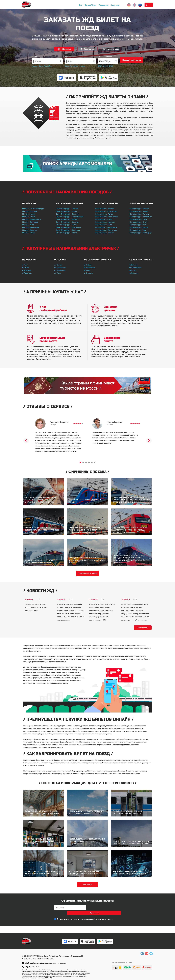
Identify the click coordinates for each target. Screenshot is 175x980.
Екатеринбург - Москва (139, 209)
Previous (26, 441)
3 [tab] (86, 462)
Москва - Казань (29, 214)
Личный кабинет (144, 5)
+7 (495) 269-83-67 (32, 967)
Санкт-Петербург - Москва (67, 209)
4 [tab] (89, 462)
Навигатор (100, 5)
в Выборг (88, 265)
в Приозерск (89, 268)
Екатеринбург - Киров (139, 227)
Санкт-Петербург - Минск (66, 225)
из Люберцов (60, 270)
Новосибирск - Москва (105, 209)
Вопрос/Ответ (75, 5)
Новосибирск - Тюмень (105, 233)
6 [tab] (95, 462)
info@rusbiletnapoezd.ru (35, 963)
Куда (67, 56)
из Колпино (134, 273)
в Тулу (25, 265)
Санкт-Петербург (46, 66)
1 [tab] (80, 462)
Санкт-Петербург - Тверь (66, 211)
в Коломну (27, 270)
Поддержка (88, 5)
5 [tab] (92, 462)
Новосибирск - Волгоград (106, 230)
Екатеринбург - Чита (138, 225)
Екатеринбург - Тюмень (139, 214)
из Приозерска (135, 268)
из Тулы (57, 273)
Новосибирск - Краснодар (106, 211)
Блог (65, 5)
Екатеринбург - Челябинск (141, 217)
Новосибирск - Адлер (104, 214)
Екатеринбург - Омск (138, 219)
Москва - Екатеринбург (32, 219)
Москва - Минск (29, 217)
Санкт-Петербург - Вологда (67, 222)
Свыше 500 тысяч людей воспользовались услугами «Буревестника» (36, 607)
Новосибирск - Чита (103, 225)
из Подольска (60, 268)
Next (149, 441)
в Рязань (26, 268)
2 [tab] (83, 462)
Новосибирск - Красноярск (106, 217)
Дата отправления (107, 56)
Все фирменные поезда (88, 573)
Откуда (34, 56)
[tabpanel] (59, 435)
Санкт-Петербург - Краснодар (68, 227)
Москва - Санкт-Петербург (33, 209)
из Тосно (132, 270)
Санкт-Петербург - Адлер (66, 233)
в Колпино (88, 273)
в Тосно (87, 270)
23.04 (100, 66)
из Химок (58, 265)
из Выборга (134, 265)
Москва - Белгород (30, 222)
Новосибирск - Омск (104, 219)
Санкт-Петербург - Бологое (67, 214)
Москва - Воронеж (30, 211)
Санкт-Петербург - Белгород (68, 230)
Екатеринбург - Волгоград (140, 233)
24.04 (105, 66)
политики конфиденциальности (96, 914)
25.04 (111, 66)
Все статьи (88, 885)
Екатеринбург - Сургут (139, 222)
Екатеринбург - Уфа (138, 230)
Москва (35, 66)
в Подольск (27, 273)
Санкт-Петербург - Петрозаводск (70, 217)
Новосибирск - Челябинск (106, 227)
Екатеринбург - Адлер (139, 211)
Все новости (143, 628)
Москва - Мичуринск (31, 227)
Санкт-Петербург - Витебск (67, 219)
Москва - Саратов (29, 230)
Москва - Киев (28, 225)
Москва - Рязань (29, 233)
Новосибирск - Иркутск (105, 222)
